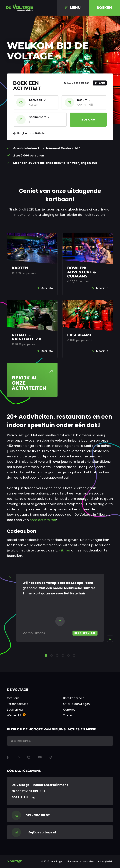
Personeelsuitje (18, 704)
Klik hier (64, 550)
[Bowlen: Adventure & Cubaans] (88, 264)
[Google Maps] (60, 791)
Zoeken (68, 715)
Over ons (13, 698)
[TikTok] (51, 757)
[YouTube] (40, 757)
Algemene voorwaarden (80, 861)
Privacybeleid (106, 861)
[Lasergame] (88, 329)
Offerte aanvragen (76, 704)
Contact (69, 710)
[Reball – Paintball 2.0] (32, 329)
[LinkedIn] (18, 757)
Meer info (47, 288)
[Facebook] (8, 757)
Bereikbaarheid (74, 698)
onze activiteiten (43, 520)
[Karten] (32, 264)
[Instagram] (29, 757)
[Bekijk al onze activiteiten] (32, 380)
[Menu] (73, 8)
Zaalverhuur (15, 710)
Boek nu (88, 119)
